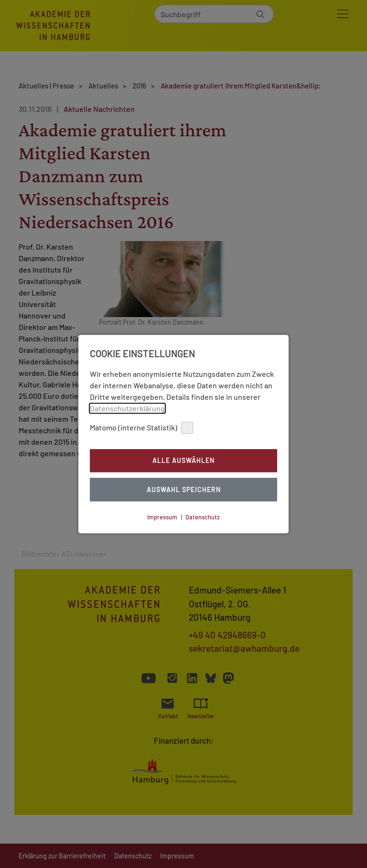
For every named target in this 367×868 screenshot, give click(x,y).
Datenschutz (203, 517)
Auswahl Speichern (184, 489)
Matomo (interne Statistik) (141, 428)
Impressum (162, 517)
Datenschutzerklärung (127, 408)
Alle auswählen (183, 461)
